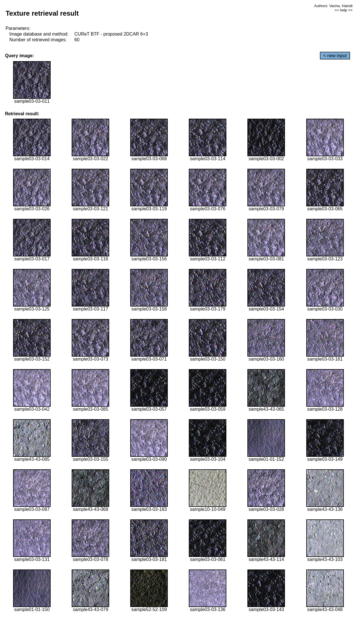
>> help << (344, 10)
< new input (335, 56)
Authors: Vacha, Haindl (333, 6)
